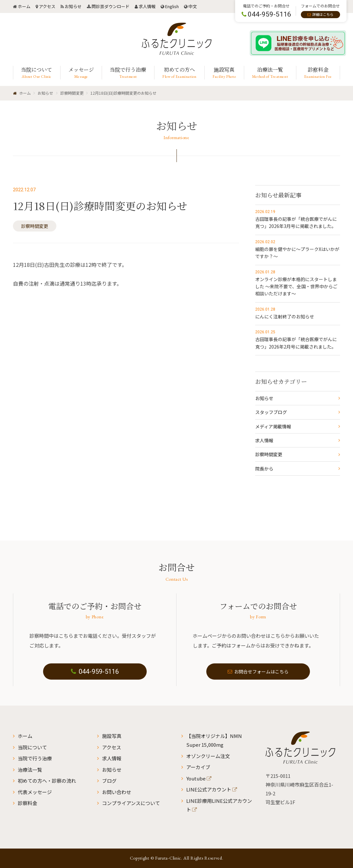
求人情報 (147, 6)
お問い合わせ (117, 792)
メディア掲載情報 (273, 426)
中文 (193, 6)
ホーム (24, 6)
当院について (32, 747)
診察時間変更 (35, 226)
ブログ (109, 781)
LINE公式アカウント (209, 789)
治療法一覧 (30, 770)
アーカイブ (198, 767)
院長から (264, 469)
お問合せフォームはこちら (258, 672)
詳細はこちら (323, 14)
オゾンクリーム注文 (208, 756)
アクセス (47, 6)
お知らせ (73, 6)
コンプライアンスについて (131, 803)
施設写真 (112, 736)
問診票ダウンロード (111, 6)
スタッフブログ (271, 412)
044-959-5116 (95, 672)
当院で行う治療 (35, 758)
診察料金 (28, 803)
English (172, 6)
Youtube (196, 778)
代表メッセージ (35, 792)
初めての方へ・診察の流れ (47, 781)
